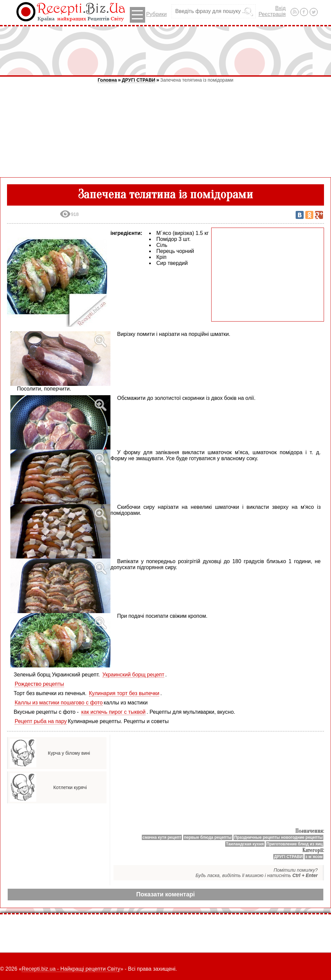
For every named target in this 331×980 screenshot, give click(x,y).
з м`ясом (314, 857)
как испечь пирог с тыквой (113, 712)
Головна (107, 80)
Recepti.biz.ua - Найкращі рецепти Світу (71, 969)
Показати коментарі (165, 894)
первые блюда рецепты (208, 837)
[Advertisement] (165, 51)
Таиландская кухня (245, 844)
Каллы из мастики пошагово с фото (59, 703)
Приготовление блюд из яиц (295, 844)
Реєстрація (272, 14)
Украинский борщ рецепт (133, 675)
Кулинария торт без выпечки (124, 693)
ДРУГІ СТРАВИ (138, 80)
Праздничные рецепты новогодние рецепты (278, 837)
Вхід (280, 8)
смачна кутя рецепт (162, 837)
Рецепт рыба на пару (41, 721)
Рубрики (148, 15)
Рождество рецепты (39, 684)
